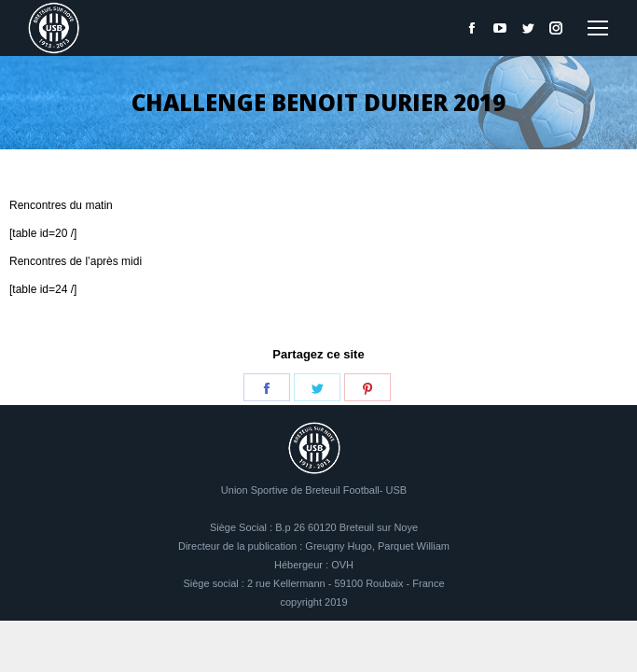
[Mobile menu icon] (598, 28)
